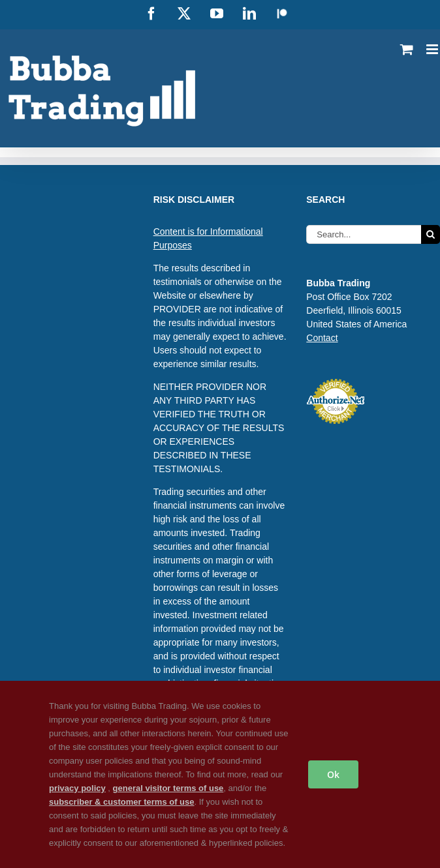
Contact (322, 338)
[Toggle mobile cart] (407, 49)
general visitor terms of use (168, 788)
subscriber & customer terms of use (122, 802)
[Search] (431, 234)
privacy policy (77, 788)
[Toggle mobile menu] (433, 49)
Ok (333, 774)
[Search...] (364, 234)
